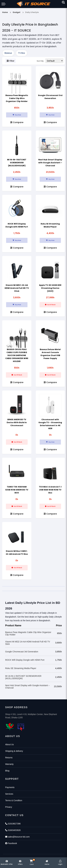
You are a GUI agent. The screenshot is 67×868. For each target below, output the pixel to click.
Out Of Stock (50, 305)
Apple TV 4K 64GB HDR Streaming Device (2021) (50, 288)
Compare (17, 122)
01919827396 (13, 824)
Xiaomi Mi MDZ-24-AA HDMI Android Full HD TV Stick (17, 288)
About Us (10, 744)
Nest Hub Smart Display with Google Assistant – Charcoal (50, 163)
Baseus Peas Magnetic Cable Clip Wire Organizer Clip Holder (17, 98)
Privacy (9, 807)
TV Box (22, 53)
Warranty (9, 764)
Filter (11, 61)
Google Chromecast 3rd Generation (22, 652)
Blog (7, 771)
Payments (10, 787)
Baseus (8, 53)
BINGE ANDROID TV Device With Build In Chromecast (17, 422)
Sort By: (40, 61)
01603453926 (13, 830)
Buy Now (17, 115)
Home (5, 12)
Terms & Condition (14, 800)
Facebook (11, 843)
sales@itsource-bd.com (17, 837)
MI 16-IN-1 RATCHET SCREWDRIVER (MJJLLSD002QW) (17, 163)
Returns (9, 758)
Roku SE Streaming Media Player (21, 668)
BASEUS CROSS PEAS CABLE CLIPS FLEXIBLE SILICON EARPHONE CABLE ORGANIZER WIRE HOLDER (17, 355)
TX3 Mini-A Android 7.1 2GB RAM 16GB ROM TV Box (50, 490)
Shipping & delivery (14, 751)
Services (9, 794)
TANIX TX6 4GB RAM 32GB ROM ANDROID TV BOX (17, 490)
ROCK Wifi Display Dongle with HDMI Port (25, 660)
